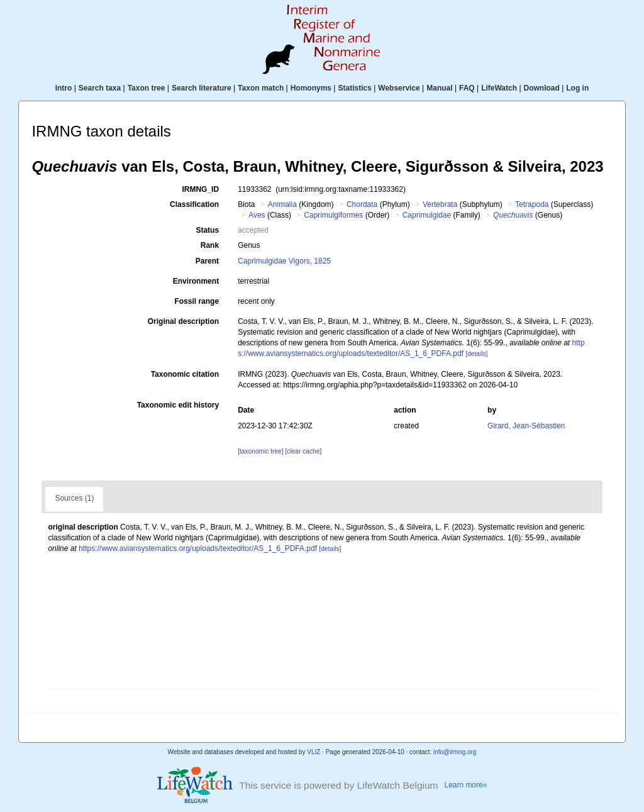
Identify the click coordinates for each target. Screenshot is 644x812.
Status (207, 230)
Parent (207, 261)
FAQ (467, 88)
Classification (194, 204)
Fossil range (197, 301)
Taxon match (261, 88)
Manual (439, 88)
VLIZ (314, 752)
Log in (577, 88)
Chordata (362, 204)
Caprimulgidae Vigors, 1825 (284, 261)
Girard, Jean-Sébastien (526, 426)
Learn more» (466, 785)
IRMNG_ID (200, 189)
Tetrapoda (532, 204)
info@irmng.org (455, 752)
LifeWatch (499, 88)
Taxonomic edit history (178, 405)
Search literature (202, 88)
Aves (257, 215)
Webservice (399, 88)
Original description (183, 321)
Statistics (354, 88)
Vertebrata (440, 204)
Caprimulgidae (427, 215)
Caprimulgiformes (333, 215)
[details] (476, 354)
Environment (196, 281)
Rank (210, 245)
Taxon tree (147, 88)
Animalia (282, 204)
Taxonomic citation (185, 374)
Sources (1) (74, 498)
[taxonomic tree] (260, 451)
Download (542, 88)
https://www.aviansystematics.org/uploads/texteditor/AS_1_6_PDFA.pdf (198, 548)
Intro (64, 88)
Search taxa (100, 88)
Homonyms (311, 88)
